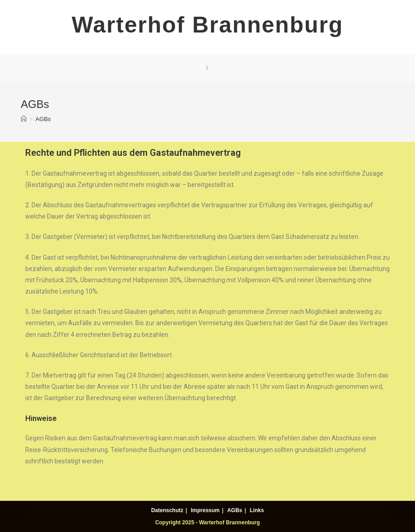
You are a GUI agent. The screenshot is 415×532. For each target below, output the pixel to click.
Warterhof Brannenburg (207, 25)
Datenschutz (167, 510)
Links (257, 510)
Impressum (205, 510)
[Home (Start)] (24, 119)
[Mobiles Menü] (207, 68)
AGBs (235, 510)
